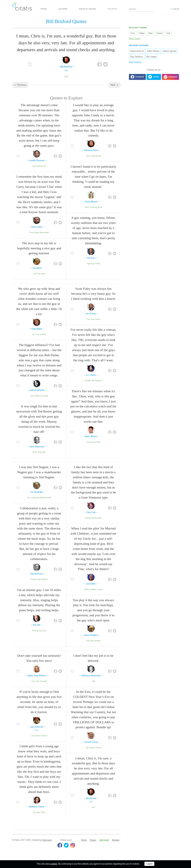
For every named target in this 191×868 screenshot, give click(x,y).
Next (113, 86)
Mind (37, 238)
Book (100, 212)
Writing (35, 636)
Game (39, 171)
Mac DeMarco (137, 58)
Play (92, 646)
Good (91, 753)
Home (100, 595)
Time (31, 238)
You (37, 686)
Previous (21, 86)
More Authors (135, 63)
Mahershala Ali (137, 52)
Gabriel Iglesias (170, 52)
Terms (84, 845)
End (44, 171)
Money (94, 523)
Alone (37, 741)
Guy (66, 78)
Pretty (98, 269)
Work (35, 457)
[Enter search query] (141, 9)
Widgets (116, 845)
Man (151, 34)
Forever (44, 741)
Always (98, 646)
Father (142, 34)
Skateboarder (45, 503)
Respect (98, 386)
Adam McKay (153, 52)
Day (45, 636)
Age (88, 269)
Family (88, 523)
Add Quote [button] (104, 845)
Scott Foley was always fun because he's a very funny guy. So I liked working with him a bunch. (93, 299)
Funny (98, 324)
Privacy (93, 845)
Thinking (93, 212)
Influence (38, 401)
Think (43, 817)
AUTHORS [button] (63, 9)
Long (93, 161)
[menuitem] (84, 845)
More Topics (135, 40)
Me (93, 386)
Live (33, 686)
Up (33, 340)
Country (98, 753)
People (88, 386)
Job (93, 686)
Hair (44, 457)
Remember (44, 238)
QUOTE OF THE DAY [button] (87, 9)
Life (35, 279)
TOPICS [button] (44, 9)
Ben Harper (152, 58)
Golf (168, 34)
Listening (35, 503)
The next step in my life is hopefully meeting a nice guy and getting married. (39, 253)
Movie (98, 161)
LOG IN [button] (176, 9)
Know (93, 447)
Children (93, 595)
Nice (43, 279)
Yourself (43, 686)
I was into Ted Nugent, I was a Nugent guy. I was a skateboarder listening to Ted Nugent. (39, 477)
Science (43, 340)
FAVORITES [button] (112, 9)
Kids (100, 523)
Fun (88, 324)
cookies (54, 864)
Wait (98, 447)
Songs (46, 401)
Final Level (47, 845)
